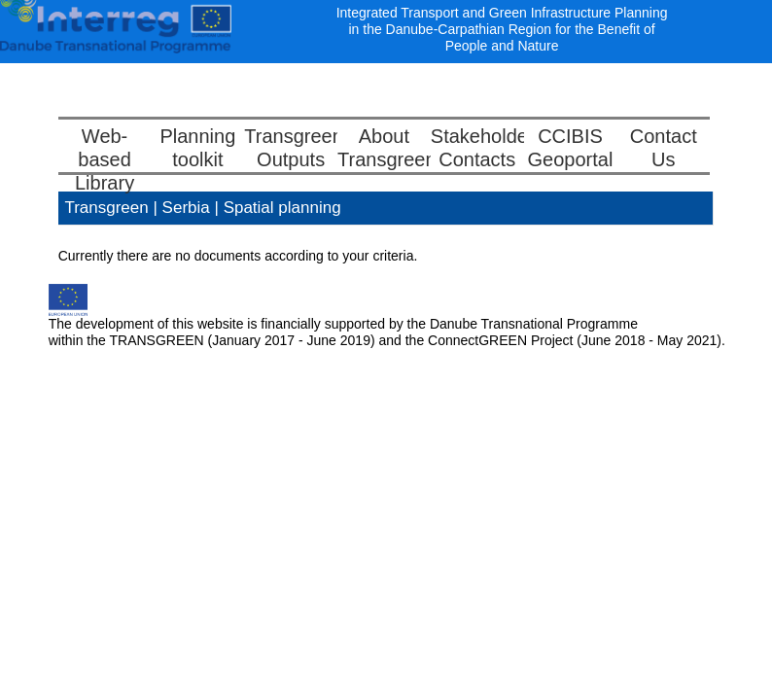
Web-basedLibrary (105, 159)
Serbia (189, 208)
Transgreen (106, 208)
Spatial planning (282, 208)
